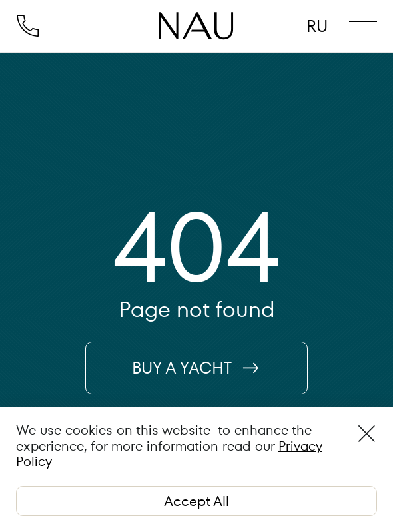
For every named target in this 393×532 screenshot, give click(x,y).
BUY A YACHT (197, 368)
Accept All (196, 501)
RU (317, 26)
